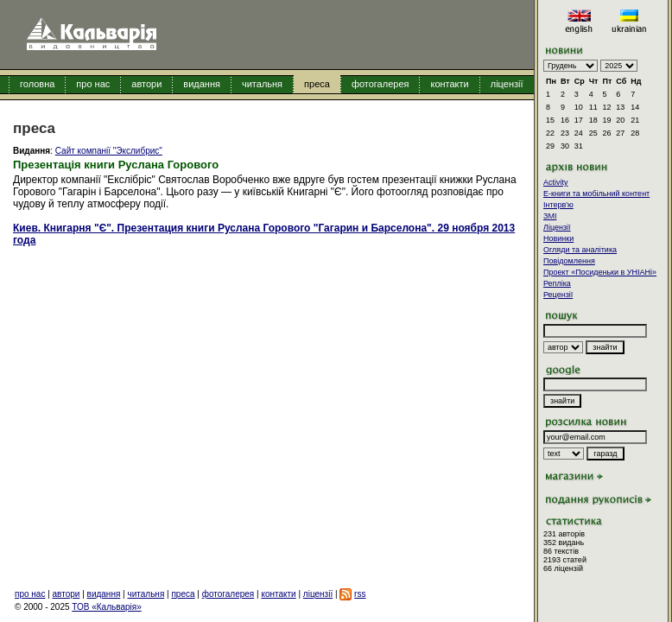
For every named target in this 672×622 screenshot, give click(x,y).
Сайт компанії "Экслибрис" (109, 151)
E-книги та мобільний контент (596, 194)
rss (360, 594)
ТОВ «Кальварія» (106, 607)
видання (202, 84)
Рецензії (558, 295)
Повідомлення (569, 261)
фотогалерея (380, 84)
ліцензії (507, 84)
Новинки (558, 238)
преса (317, 84)
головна (37, 84)
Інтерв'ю (558, 205)
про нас (93, 84)
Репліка (557, 283)
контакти (449, 84)
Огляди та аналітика (580, 250)
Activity (556, 182)
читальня (262, 84)
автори (146, 84)
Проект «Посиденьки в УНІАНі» (600, 272)
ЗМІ (550, 216)
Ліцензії (557, 227)
